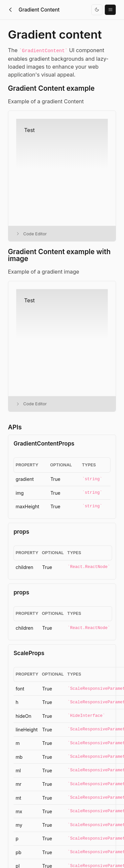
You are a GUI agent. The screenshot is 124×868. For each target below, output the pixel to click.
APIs (15, 427)
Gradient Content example (51, 89)
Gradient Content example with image (59, 255)
